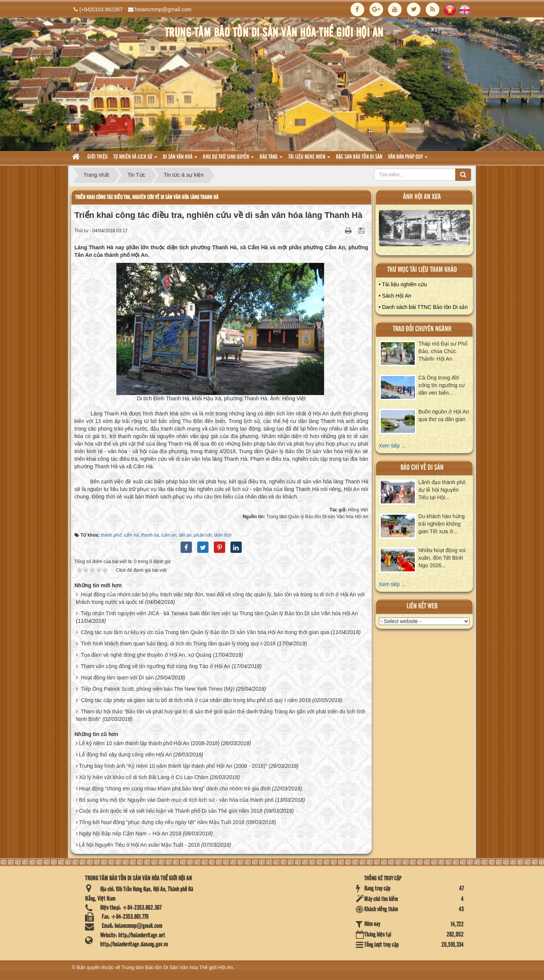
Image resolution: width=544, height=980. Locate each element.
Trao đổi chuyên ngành (422, 329)
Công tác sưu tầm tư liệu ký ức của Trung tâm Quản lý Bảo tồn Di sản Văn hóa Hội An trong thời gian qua (205, 632)
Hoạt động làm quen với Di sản (117, 678)
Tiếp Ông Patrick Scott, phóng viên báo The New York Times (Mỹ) (158, 689)
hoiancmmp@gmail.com (163, 9)
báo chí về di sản (422, 468)
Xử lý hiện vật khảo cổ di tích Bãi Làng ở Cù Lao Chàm (144, 777)
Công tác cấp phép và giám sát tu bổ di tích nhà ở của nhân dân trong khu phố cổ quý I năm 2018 (196, 700)
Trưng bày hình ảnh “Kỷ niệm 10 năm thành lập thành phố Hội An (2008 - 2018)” (173, 766)
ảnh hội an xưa (422, 197)
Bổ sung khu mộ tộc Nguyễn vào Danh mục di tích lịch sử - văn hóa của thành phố (176, 800)
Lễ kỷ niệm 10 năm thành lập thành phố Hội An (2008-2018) (149, 743)
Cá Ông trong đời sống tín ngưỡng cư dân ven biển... (442, 385)
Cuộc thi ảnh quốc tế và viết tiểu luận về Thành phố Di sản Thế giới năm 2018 (171, 811)
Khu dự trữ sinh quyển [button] (228, 159)
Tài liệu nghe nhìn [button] (309, 159)
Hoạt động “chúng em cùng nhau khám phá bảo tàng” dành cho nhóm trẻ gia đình (175, 789)
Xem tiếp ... (392, 446)
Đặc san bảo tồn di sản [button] (359, 157)
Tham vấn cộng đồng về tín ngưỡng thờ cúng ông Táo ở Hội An (156, 666)
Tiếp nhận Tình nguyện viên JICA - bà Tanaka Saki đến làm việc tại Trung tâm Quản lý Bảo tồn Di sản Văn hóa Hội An (219, 613)
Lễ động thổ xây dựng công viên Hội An (125, 755)
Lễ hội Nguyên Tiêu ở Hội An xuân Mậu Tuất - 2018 (139, 845)
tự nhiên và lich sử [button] (135, 159)
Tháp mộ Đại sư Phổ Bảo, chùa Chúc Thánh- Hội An (443, 351)
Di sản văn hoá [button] (180, 159)
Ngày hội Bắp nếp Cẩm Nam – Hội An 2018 (130, 833)
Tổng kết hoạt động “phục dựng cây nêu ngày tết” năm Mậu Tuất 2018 (162, 822)
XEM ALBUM (425, 230)
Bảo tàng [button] (271, 159)
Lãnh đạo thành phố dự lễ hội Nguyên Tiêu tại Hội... (442, 490)
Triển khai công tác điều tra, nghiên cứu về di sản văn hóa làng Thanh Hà (147, 197)
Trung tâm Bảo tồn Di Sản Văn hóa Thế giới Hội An (177, 967)
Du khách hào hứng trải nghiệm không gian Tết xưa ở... (442, 524)
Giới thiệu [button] (97, 157)
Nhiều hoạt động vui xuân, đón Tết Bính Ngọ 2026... (442, 558)
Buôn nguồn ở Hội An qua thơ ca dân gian (444, 415)
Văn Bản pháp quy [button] (408, 159)
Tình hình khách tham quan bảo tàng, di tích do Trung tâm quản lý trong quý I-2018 (178, 644)
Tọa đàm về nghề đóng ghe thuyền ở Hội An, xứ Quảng (146, 655)
